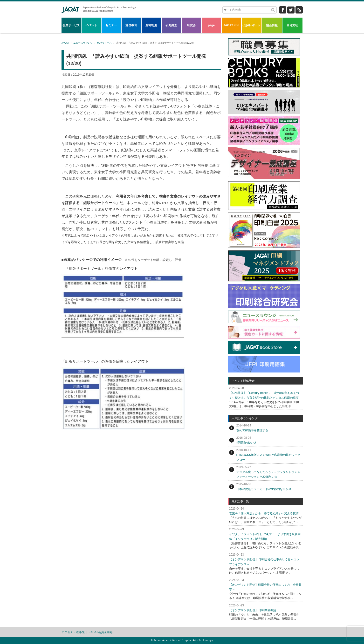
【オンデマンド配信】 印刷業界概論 (253, 610)
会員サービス (71, 25)
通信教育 (131, 25)
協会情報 (272, 25)
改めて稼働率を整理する (252, 430)
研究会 (191, 25)
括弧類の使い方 (247, 443)
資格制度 (151, 25)
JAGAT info (231, 25)
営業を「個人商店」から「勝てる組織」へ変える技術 (264, 513)
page (211, 25)
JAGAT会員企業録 (101, 632)
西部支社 (292, 25)
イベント (91, 25)
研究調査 (171, 25)
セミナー (111, 25)
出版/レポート (251, 25)
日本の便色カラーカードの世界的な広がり (264, 489)
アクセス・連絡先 (73, 632)
